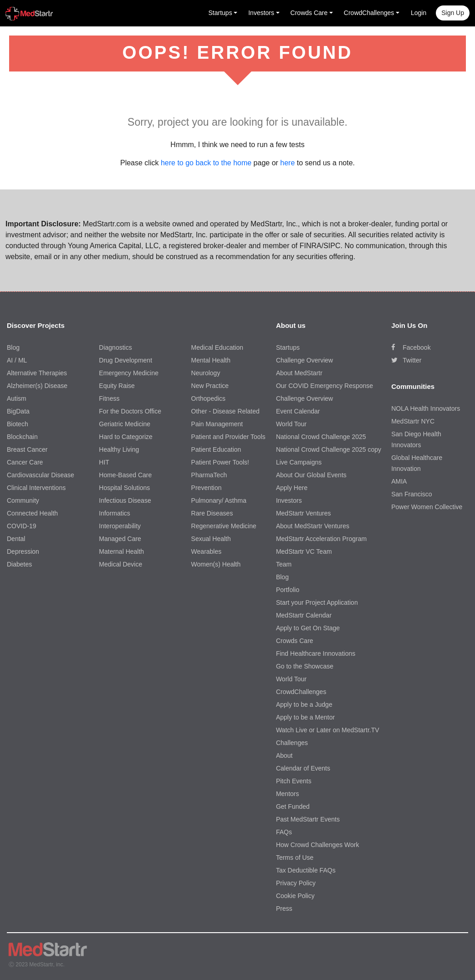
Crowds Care (295, 641)
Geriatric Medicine (125, 424)
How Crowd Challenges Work (318, 845)
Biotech (18, 424)
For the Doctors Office (130, 411)
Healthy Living (119, 449)
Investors (289, 500)
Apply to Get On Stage (308, 628)
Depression (23, 551)
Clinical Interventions (36, 488)
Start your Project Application (317, 602)
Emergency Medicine (129, 373)
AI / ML (17, 360)
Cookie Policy (295, 896)
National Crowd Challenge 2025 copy (329, 449)
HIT (104, 462)
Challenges (292, 743)
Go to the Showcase (305, 666)
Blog (13, 347)
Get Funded (293, 806)
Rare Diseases (212, 513)
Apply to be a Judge (304, 704)
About (284, 755)
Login (419, 13)
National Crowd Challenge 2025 (321, 437)
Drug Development (125, 360)
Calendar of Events (303, 768)
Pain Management (217, 424)
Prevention (207, 488)
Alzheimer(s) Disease (37, 386)
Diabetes (19, 564)
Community (23, 500)
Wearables (207, 551)
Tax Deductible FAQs (306, 870)
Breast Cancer (27, 449)
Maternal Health (121, 551)
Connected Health (32, 513)
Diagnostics (115, 347)
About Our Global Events (311, 475)
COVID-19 (22, 526)
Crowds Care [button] (309, 13)
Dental (16, 539)
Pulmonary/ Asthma (219, 500)
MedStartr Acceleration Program (321, 539)
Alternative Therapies (37, 373)
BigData (18, 411)
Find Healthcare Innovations (316, 653)
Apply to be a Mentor (305, 717)
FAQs (284, 832)
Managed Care (120, 539)
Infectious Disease (125, 500)
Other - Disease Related (225, 411)
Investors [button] (261, 13)
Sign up (453, 13)
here (287, 163)
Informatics (114, 513)
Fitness (109, 398)
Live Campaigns (299, 462)
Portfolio (288, 590)
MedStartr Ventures (304, 513)
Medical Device (120, 564)
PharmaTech (209, 475)
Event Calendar (298, 411)
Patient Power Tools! (220, 462)
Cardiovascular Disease (41, 475)
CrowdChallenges (301, 692)
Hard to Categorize (126, 437)
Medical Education (217, 347)
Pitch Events (294, 781)
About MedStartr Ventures (313, 526)
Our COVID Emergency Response (324, 386)
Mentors (288, 794)
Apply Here (292, 488)
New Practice (210, 386)
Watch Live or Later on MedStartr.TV (328, 730)
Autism (17, 398)
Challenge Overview (304, 360)
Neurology (206, 373)
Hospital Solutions (124, 488)
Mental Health (211, 360)
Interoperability (120, 526)
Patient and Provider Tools (228, 437)
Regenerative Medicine (224, 526)
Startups (288, 347)
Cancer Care (25, 462)
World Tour (291, 424)
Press (284, 909)
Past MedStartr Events (308, 819)
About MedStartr (299, 373)
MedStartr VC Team (304, 551)
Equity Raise (117, 386)
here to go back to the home (206, 163)
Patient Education (216, 449)
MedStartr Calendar (304, 615)
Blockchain (22, 437)
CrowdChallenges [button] (369, 13)
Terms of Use (295, 857)
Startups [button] (220, 13)
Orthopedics (208, 398)
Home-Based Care (125, 475)
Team (284, 564)
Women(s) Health (216, 564)
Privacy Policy (296, 883)
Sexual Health (211, 539)
